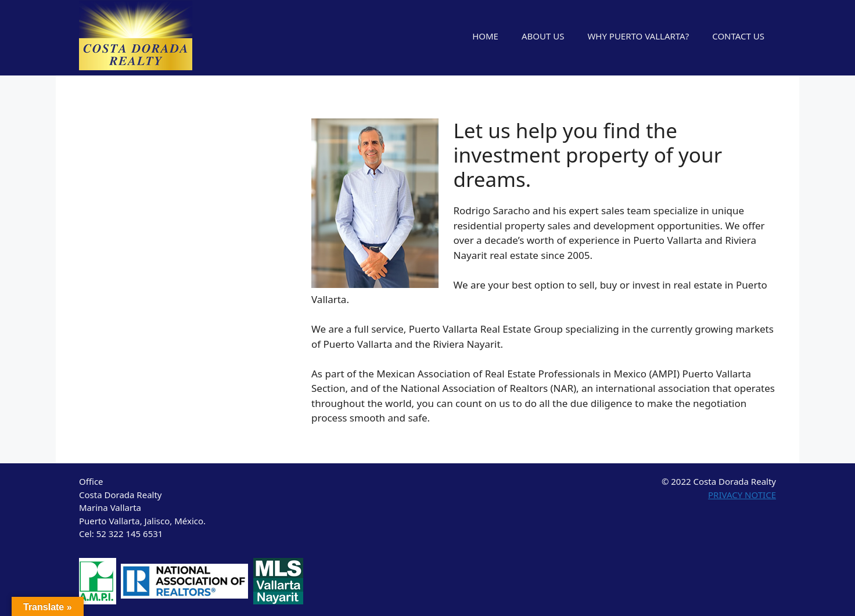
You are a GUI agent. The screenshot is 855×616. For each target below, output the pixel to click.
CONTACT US (738, 36)
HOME (485, 36)
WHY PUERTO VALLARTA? (638, 36)
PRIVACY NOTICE (742, 495)
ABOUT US (543, 36)
